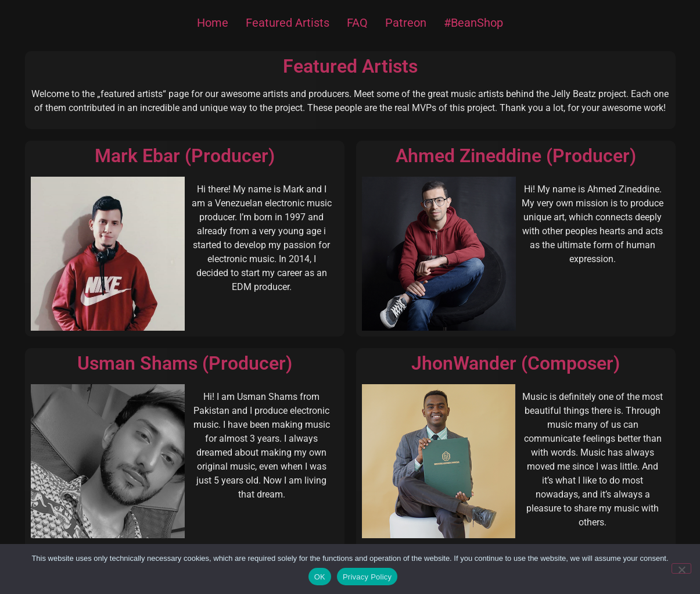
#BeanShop (473, 23)
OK (320, 577)
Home (213, 23)
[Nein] (681, 568)
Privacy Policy (367, 577)
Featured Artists (288, 23)
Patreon (406, 23)
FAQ (357, 23)
